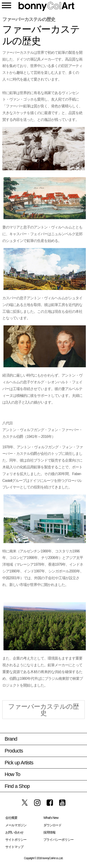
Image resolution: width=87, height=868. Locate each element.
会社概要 (11, 818)
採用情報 (49, 832)
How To (12, 774)
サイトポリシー (16, 840)
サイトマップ (14, 847)
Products (14, 751)
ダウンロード (52, 825)
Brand (11, 739)
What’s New (51, 818)
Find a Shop (17, 786)
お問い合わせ (14, 832)
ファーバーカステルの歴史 (43, 710)
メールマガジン (16, 825)
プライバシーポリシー (58, 840)
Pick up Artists (19, 763)
